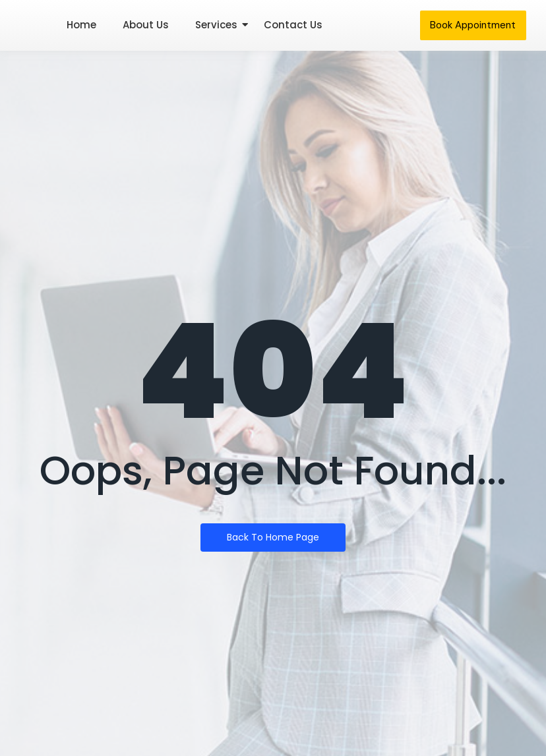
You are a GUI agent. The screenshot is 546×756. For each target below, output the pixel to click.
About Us (146, 25)
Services (216, 25)
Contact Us (293, 25)
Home (81, 25)
